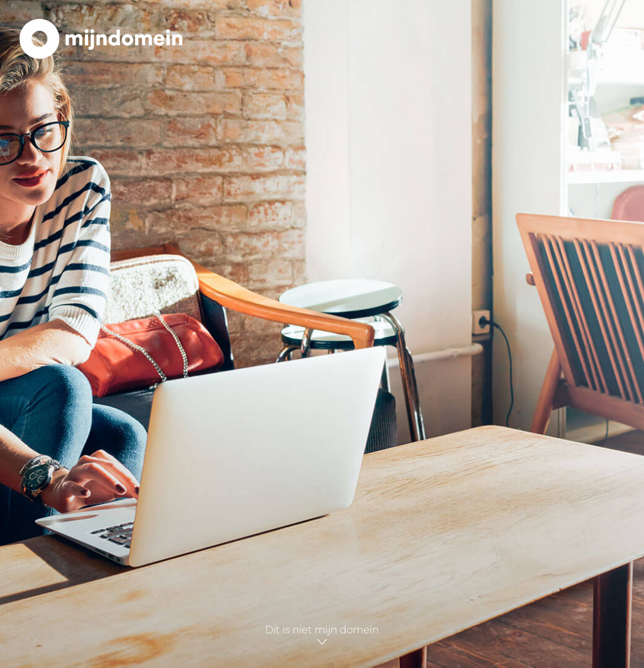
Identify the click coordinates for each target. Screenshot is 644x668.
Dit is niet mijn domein (322, 636)
